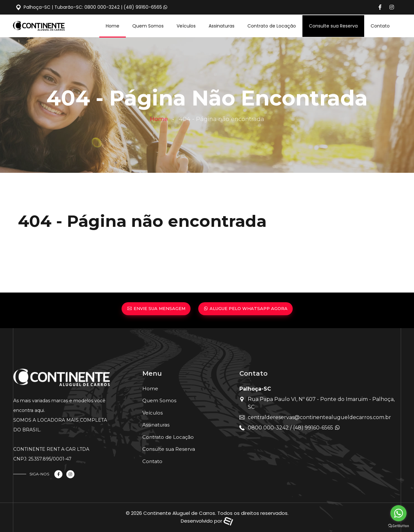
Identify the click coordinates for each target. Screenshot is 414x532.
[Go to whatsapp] (398, 513)
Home (113, 26)
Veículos (186, 26)
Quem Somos (148, 26)
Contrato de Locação (272, 26)
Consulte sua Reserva (333, 26)
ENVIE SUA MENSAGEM (156, 308)
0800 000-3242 (102, 7)
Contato (380, 26)
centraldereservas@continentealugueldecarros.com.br (319, 417)
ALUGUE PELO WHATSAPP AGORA (245, 308)
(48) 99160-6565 (143, 7)
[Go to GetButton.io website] (398, 526)
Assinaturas (222, 26)
